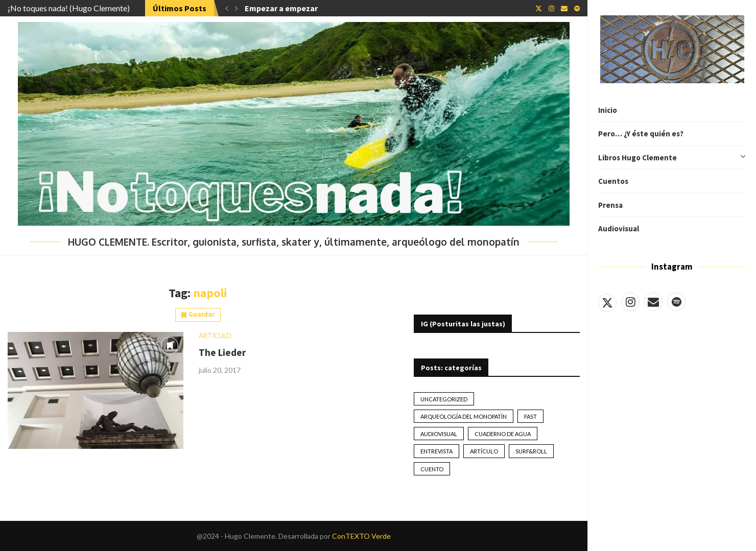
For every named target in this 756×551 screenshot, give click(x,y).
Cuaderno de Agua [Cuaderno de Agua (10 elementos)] (503, 434)
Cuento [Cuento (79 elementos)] (432, 469)
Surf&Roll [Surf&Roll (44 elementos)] (531, 451)
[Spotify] (676, 302)
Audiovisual (619, 229)
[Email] (653, 302)
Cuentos (613, 181)
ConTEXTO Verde (361, 536)
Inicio (608, 110)
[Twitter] (607, 302)
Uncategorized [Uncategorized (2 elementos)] (444, 399)
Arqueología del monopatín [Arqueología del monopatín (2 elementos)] (464, 416)
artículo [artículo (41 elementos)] (484, 451)
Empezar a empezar (281, 8)
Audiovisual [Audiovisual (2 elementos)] (439, 434)
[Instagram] (630, 302)
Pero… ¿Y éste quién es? (641, 134)
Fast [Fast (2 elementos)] (530, 416)
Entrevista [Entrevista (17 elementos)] (436, 451)
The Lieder (222, 352)
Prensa (610, 205)
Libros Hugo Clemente (672, 158)
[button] (227, 8)
